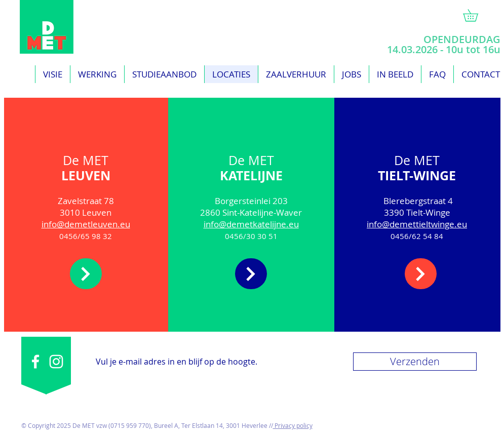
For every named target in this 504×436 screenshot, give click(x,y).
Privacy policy (293, 425)
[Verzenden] (415, 362)
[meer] (86, 274)
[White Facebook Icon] (35, 362)
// (270, 425)
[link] (476, 15)
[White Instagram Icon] (56, 362)
